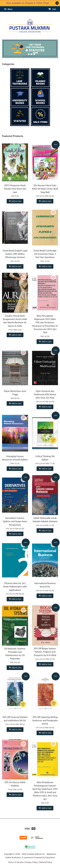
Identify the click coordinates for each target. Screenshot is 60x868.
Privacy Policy (31, 862)
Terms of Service (16, 862)
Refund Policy (45, 862)
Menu (8, 9)
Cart (52, 9)
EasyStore (50, 857)
